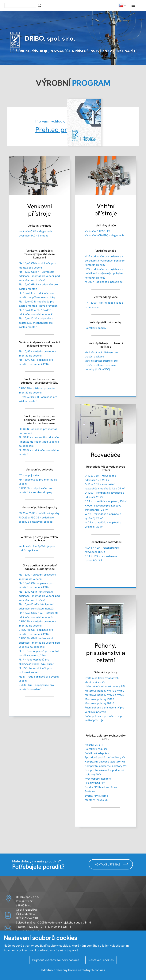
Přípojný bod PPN (95, 783)
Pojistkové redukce (96, 749)
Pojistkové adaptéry (97, 753)
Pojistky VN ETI (94, 745)
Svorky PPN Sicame (96, 796)
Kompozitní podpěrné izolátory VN (106, 766)
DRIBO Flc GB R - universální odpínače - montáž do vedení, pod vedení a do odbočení (39, 643)
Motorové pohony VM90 (99, 699)
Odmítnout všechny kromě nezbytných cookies (73, 970)
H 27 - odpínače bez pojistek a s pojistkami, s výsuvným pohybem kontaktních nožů (105, 273)
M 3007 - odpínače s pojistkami (104, 282)
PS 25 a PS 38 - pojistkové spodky (39, 513)
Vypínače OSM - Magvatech (35, 231)
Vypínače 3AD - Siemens (33, 236)
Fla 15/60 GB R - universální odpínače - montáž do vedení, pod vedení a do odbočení (39, 596)
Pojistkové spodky (96, 328)
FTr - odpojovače (29, 475)
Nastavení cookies (101, 960)
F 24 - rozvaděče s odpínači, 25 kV (106, 501)
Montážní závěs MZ (97, 800)
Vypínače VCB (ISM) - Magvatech (104, 235)
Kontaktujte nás (112, 864)
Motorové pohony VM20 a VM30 (104, 695)
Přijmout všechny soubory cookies (56, 960)
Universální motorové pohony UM (105, 686)
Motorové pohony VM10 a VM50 (104, 691)
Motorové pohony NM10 (99, 703)
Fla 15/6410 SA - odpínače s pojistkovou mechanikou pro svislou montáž (36, 323)
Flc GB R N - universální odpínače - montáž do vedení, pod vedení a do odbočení (39, 442)
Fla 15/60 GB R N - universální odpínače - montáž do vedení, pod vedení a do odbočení (39, 276)
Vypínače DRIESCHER (98, 231)
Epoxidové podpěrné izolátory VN (105, 757)
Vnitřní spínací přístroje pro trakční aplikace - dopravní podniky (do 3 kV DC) (101, 365)
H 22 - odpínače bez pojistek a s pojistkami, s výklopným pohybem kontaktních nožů (105, 261)
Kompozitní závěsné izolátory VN (105, 762)
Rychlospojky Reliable (98, 779)
